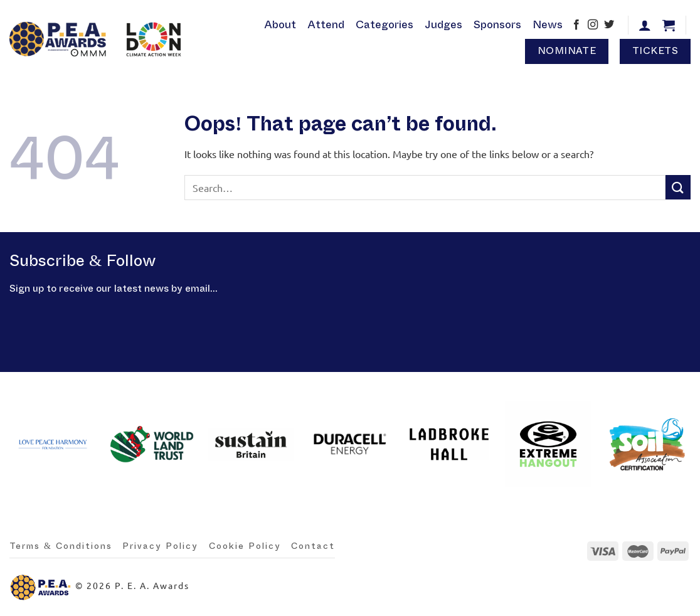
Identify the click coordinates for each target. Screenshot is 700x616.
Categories (384, 25)
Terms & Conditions (61, 546)
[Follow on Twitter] (609, 26)
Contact (313, 546)
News (548, 25)
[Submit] (678, 187)
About (280, 25)
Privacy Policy (160, 546)
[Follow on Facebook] (576, 26)
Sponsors (497, 25)
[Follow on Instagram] (593, 26)
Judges (443, 25)
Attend (326, 25)
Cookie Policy (245, 546)
